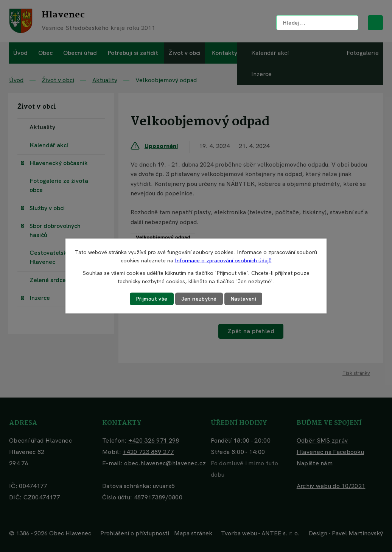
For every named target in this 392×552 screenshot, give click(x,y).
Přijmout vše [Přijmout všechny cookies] (152, 299)
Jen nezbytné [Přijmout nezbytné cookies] (199, 299)
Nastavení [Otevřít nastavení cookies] (243, 299)
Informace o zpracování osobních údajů (223, 260)
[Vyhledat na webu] (317, 23)
